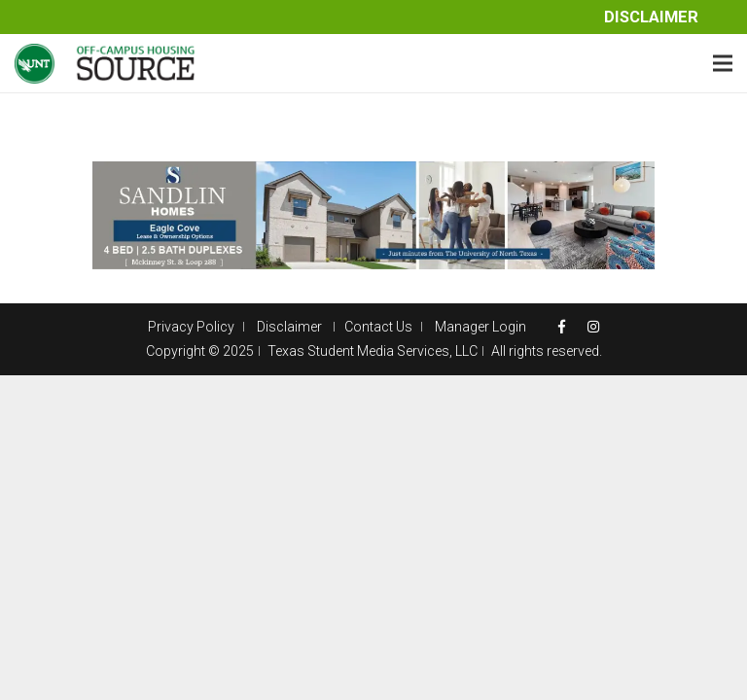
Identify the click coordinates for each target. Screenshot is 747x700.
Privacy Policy (191, 327)
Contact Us (378, 327)
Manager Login (480, 327)
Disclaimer (651, 17)
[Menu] (723, 63)
